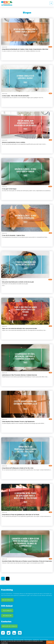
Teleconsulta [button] (7, 611)
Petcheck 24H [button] (7, 616)
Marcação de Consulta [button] (9, 626)
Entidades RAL (36, 640)
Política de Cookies (28, 640)
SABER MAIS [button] (5, 643)
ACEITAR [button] (50, 642)
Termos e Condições (44, 640)
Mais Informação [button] (7, 600)
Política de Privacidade (19, 640)
